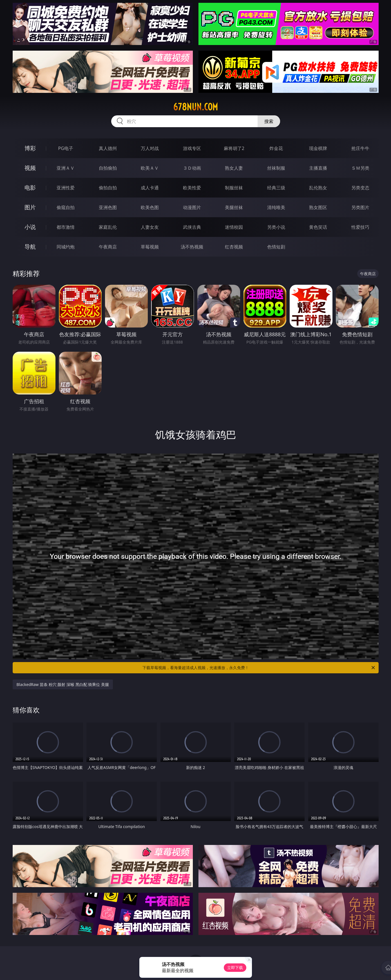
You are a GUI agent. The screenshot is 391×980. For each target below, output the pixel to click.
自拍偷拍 (108, 168)
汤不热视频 (192, 247)
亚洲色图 (108, 207)
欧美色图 (150, 207)
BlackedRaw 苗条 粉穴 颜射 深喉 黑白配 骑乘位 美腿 (63, 684)
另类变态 (360, 188)
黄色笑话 (318, 227)
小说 (30, 227)
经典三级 (276, 188)
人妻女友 (150, 227)
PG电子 (66, 148)
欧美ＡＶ (150, 168)
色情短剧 (276, 247)
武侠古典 (192, 227)
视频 (30, 168)
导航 (30, 247)
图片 (30, 207)
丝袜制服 (276, 168)
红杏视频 (234, 247)
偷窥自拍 (66, 207)
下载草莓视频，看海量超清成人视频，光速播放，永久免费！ (259, 668)
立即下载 (235, 967)
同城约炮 (66, 247)
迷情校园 (234, 227)
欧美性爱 (192, 188)
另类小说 (276, 227)
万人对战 (150, 148)
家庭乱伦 (108, 227)
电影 (30, 188)
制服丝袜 (234, 188)
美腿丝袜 (234, 207)
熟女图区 (318, 207)
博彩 (30, 148)
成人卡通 (150, 188)
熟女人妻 (234, 168)
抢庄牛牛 (360, 148)
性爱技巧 (360, 227)
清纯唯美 (276, 207)
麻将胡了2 (234, 148)
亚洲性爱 (66, 188)
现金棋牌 (318, 148)
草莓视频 (150, 247)
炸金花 (276, 148)
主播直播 (318, 168)
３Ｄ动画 (192, 168)
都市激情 (66, 227)
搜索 (269, 121)
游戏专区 (192, 148)
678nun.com (195, 107)
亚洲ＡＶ (66, 168)
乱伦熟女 (318, 188)
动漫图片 (192, 207)
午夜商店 (108, 247)
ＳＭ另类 (360, 168)
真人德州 (108, 148)
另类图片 (360, 207)
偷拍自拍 (108, 188)
